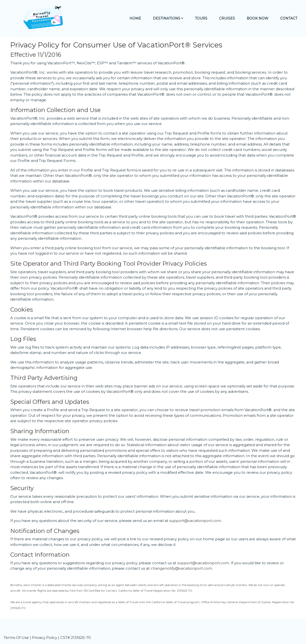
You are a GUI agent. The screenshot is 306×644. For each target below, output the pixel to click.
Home (135, 18)
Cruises (227, 18)
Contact (289, 18)
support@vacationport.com (195, 521)
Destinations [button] (167, 18)
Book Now (258, 18)
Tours (201, 18)
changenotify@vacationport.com (181, 568)
